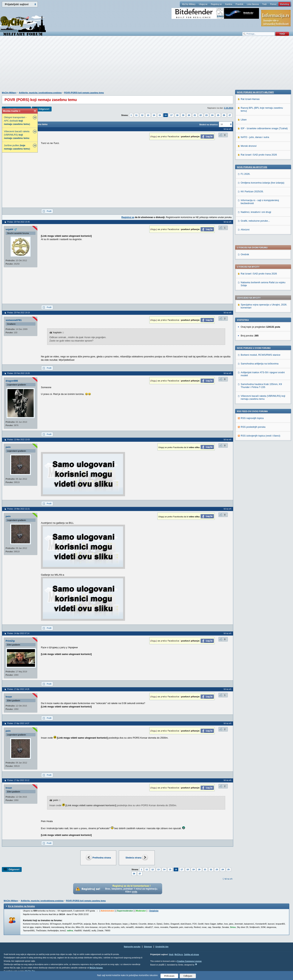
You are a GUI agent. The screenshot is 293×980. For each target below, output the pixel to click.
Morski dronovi (249, 403)
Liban (244, 377)
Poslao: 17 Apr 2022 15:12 (18, 780)
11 (136, 115)
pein (8, 447)
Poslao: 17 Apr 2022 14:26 (18, 689)
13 (148, 115)
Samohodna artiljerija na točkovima (260, 265)
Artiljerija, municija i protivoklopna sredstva (40, 93)
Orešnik (245, 156)
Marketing (284, 4)
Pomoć (273, 4)
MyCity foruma (96, 968)
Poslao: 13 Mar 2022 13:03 (18, 440)
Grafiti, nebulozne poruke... (255, 478)
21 (195, 115)
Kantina (229, 4)
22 (201, 115)
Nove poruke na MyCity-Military (255, 350)
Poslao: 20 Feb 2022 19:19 (18, 313)
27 (230, 115)
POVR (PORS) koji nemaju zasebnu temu (84, 93)
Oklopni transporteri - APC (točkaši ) (17, 121)
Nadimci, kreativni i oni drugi (256, 469)
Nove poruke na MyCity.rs (252, 425)
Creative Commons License (189, 961)
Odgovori (44, 109)
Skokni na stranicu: (209, 125)
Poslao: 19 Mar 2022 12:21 (18, 509)
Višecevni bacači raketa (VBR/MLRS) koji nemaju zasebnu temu (263, 299)
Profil (49, 211)
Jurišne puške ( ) (17, 147)
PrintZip (10, 641)
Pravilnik (239, 4)
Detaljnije (154, 911)
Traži (264, 4)
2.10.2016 (229, 108)
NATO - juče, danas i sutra (255, 395)
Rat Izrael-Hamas (250, 357)
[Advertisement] (146, 66)
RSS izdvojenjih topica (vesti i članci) (260, 337)
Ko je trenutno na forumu (21, 906)
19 (183, 115)
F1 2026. (245, 431)
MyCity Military (189, 4)
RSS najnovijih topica (252, 320)
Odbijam (188, 976)
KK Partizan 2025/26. (252, 449)
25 (218, 115)
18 (177, 115)
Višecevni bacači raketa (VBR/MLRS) (17, 135)
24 (212, 115)
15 (160, 115)
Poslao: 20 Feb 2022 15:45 (18, 222)
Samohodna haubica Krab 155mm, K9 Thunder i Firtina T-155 (261, 287)
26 (224, 115)
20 (189, 115)
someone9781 (14, 320)
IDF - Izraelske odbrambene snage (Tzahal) (264, 386)
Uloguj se (203, 4)
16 (166, 115)
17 (171, 115)
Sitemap (148, 947)
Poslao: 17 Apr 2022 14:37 (18, 723)
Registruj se (216, 4)
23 (206, 115)
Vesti (171, 955)
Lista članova (253, 4)
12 (142, 115)
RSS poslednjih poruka (253, 329)
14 (154, 115)
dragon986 (12, 381)
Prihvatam (169, 976)
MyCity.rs (179, 955)
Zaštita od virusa (191, 955)
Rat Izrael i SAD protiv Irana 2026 (259, 175)
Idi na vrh (229, 879)
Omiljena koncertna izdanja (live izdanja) (262, 440)
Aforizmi (245, 487)
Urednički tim (162, 947)
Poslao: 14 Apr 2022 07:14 (18, 633)
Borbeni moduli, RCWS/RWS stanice (260, 256)
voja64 (9, 229)
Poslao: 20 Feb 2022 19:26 (18, 373)
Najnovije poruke (132, 947)
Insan (9, 697)
